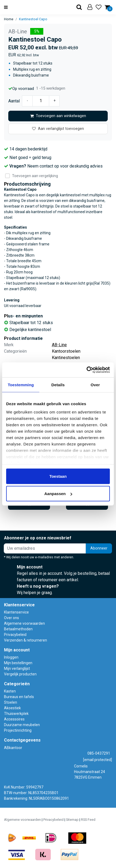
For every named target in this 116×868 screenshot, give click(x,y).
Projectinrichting (18, 730)
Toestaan (58, 476)
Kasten (10, 691)
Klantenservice (16, 612)
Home (9, 19)
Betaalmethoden (18, 629)
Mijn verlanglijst (17, 668)
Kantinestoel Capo (33, 19)
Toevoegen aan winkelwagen (58, 116)
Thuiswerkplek (16, 714)
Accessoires (14, 719)
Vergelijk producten (20, 674)
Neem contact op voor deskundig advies (65, 166)
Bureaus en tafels (19, 697)
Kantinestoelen (66, 358)
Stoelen (11, 702)
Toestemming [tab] (21, 385)
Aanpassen (58, 494)
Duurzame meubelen (22, 725)
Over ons (11, 618)
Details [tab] (58, 385)
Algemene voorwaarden (24, 623)
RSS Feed (88, 820)
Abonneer (99, 548)
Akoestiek (12, 708)
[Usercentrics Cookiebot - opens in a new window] (86, 370)
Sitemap (72, 820)
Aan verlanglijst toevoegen (58, 129)
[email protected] (98, 760)
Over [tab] (95, 385)
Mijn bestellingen (18, 663)
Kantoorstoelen (66, 351)
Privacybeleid (15, 635)
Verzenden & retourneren (26, 640)
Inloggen (11, 657)
